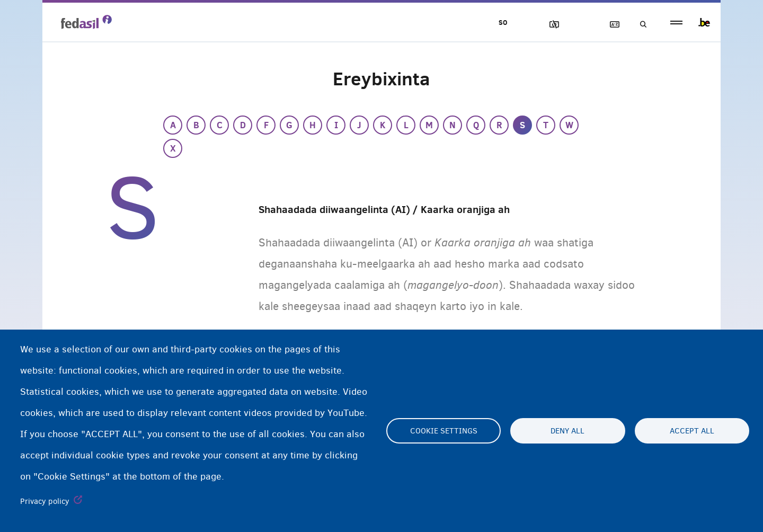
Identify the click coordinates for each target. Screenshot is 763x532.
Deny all (567, 431)
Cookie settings (444, 431)
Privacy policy (45, 501)
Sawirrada (549, 25)
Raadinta (640, 25)
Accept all (692, 431)
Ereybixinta (610, 25)
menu (676, 23)
